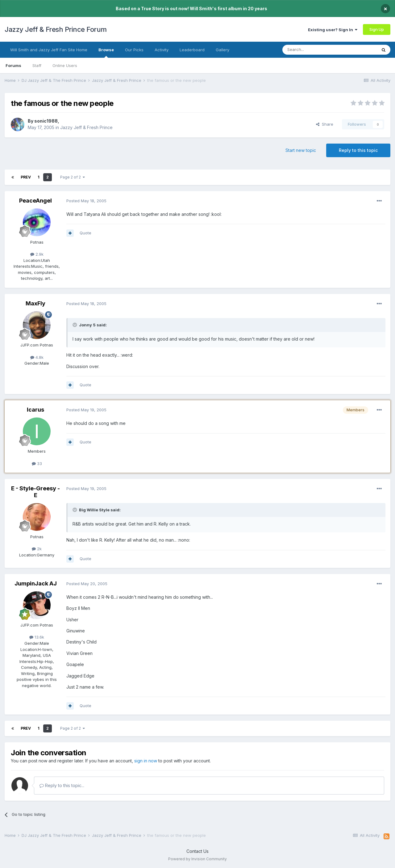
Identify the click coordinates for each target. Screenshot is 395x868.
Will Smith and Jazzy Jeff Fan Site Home (49, 50)
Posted (86, 201)
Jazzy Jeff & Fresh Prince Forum (56, 29)
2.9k (37, 254)
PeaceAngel (35, 201)
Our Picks (134, 50)
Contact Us (197, 851)
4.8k (37, 357)
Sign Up (377, 29)
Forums (13, 65)
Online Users (65, 65)
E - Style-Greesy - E (35, 492)
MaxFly (35, 303)
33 (37, 463)
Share (325, 124)
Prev (26, 177)
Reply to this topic (358, 150)
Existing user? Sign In (333, 30)
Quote (85, 233)
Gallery (222, 50)
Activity (162, 50)
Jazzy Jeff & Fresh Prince (86, 127)
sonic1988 (46, 121)
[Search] (314, 50)
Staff (37, 65)
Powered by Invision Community (197, 859)
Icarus (35, 410)
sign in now (146, 761)
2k (37, 549)
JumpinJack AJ (36, 583)
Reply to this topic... (62, 785)
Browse (106, 52)
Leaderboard (192, 50)
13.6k (37, 637)
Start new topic (301, 150)
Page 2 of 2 (73, 177)
